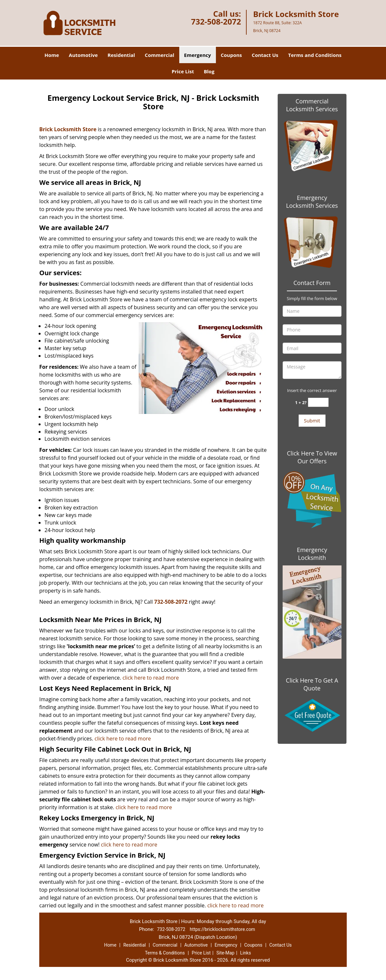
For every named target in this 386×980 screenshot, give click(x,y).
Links (246, 953)
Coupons (231, 55)
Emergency (198, 55)
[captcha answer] (318, 402)
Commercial (160, 55)
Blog (209, 71)
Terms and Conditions (315, 55)
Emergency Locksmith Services (312, 202)
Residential (121, 55)
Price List (183, 71)
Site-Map (225, 953)
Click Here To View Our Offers (312, 457)
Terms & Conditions (165, 953)
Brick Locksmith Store (68, 129)
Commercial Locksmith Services (312, 105)
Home (52, 55)
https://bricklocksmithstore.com (222, 929)
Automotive (83, 55)
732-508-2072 (216, 21)
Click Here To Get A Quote (312, 684)
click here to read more (150, 678)
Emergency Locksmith (312, 554)
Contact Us (265, 55)
